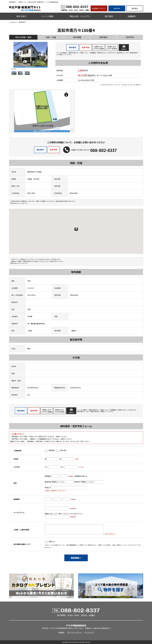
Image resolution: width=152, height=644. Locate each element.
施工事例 (109, 16)
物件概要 (77, 37)
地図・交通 (51, 37)
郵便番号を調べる (81, 476)
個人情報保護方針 (72, 545)
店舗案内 (132, 16)
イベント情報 (47, 16)
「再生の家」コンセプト (79, 16)
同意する (52, 542)
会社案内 (61, 632)
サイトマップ (89, 632)
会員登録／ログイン (99, 8)
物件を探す (21, 16)
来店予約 (117, 8)
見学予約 (130, 37)
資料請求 (135, 8)
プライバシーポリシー (74, 632)
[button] (46, 57)
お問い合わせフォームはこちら (19, 203)
